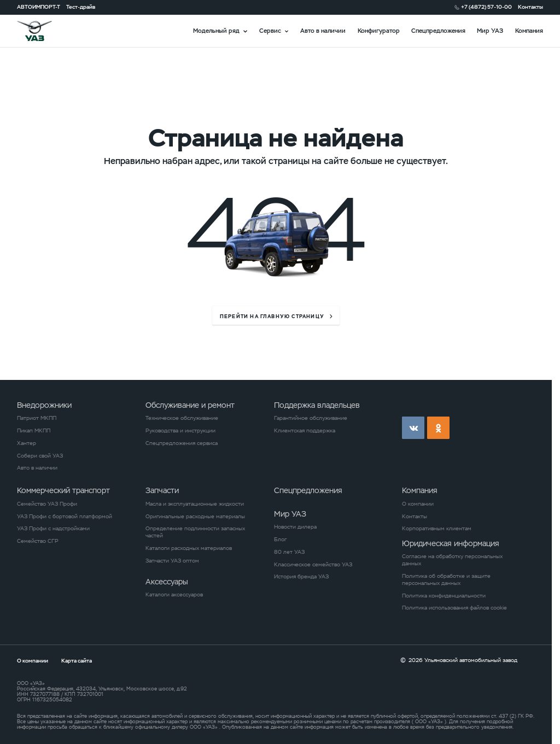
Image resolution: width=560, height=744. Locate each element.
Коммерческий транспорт (63, 490)
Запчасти (162, 490)
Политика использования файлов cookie (454, 608)
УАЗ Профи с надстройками (53, 529)
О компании (418, 504)
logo (44, 31)
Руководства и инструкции (180, 431)
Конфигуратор (379, 31)
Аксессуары (167, 582)
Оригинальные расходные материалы (195, 517)
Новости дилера (295, 527)
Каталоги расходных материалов (189, 548)
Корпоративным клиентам (437, 529)
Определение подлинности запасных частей (195, 532)
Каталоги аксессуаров (174, 595)
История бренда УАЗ (301, 577)
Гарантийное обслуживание (311, 418)
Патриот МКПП (37, 418)
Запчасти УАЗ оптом (172, 561)
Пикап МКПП (34, 431)
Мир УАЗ (490, 31)
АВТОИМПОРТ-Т (39, 7)
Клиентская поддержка (305, 431)
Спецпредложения (438, 31)
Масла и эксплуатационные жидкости (195, 504)
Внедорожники (44, 405)
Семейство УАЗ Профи (47, 504)
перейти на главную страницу (272, 317)
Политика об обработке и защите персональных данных (446, 580)
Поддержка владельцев (317, 405)
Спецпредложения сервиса (182, 443)
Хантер (27, 443)
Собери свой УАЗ (40, 456)
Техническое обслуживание (182, 418)
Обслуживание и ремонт (190, 405)
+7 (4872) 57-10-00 (486, 7)
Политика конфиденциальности (444, 596)
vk (413, 428)
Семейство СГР (38, 541)
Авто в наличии (323, 31)
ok (438, 428)
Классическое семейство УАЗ (313, 565)
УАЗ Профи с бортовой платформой (65, 517)
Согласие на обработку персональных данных (452, 560)
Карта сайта (77, 661)
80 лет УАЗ (289, 552)
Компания (529, 31)
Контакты (530, 7)
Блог (280, 540)
